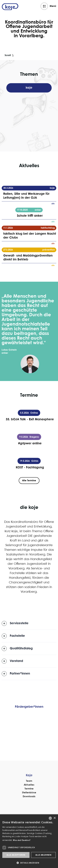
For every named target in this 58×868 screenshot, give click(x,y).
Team (29, 793)
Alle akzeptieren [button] (16, 855)
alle (53, 204)
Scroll (8, 55)
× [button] (55, 818)
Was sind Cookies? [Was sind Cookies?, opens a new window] (22, 840)
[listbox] (50, 818)
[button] (29, 863)
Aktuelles (29, 796)
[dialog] (29, 841)
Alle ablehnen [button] (43, 855)
